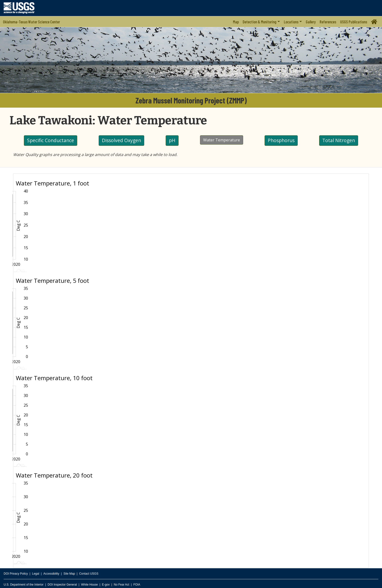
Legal (35, 574)
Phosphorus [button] (281, 140)
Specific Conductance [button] (51, 140)
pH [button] (172, 140)
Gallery (311, 22)
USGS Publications (354, 22)
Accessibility (51, 574)
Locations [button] (291, 22)
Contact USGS (89, 574)
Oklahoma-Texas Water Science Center (31, 22)
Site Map (69, 574)
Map (236, 22)
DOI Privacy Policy (16, 574)
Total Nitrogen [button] (339, 140)
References (328, 22)
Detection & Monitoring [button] (259, 22)
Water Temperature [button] (222, 140)
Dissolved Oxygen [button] (121, 140)
